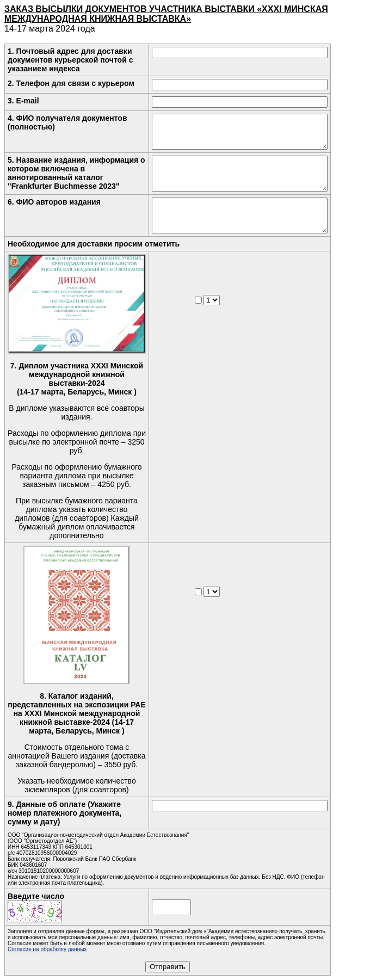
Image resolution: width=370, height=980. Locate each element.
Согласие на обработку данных (47, 949)
